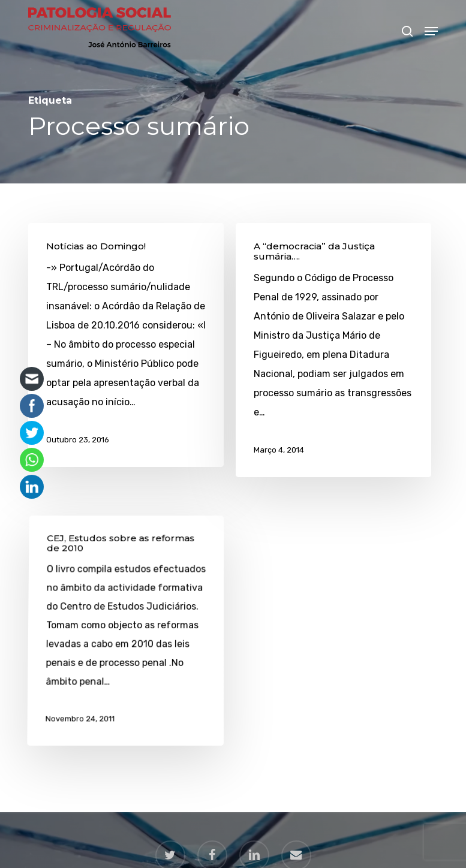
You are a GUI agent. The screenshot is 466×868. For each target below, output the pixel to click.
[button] (431, 31)
